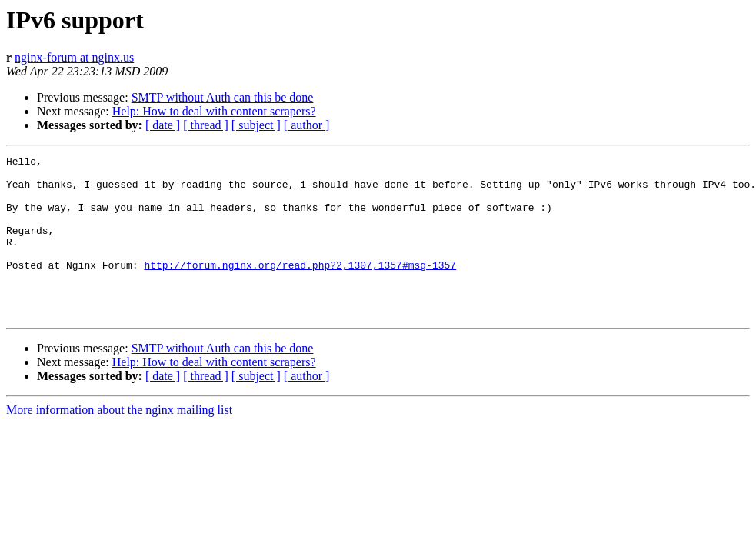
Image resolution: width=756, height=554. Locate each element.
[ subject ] (256, 125)
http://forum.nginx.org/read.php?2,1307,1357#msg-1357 (300, 288)
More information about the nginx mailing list (119, 442)
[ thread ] (206, 125)
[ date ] (163, 125)
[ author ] (307, 125)
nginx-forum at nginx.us (74, 57)
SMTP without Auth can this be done (223, 97)
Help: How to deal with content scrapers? (214, 111)
